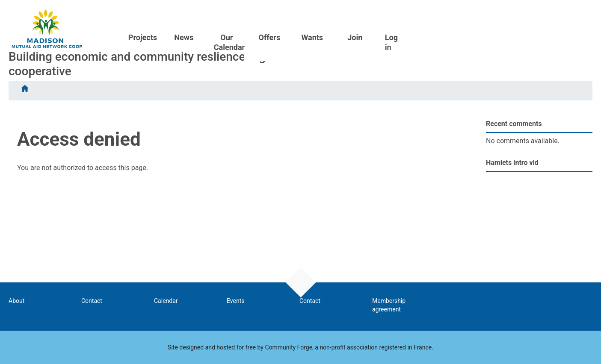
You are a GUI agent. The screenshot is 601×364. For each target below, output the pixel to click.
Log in (570, 17)
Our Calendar (402, 17)
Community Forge (289, 347)
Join (534, 12)
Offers (449, 12)
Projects (314, 12)
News (355, 12)
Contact (92, 301)
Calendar (166, 301)
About (16, 301)
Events (235, 301)
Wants (491, 12)
